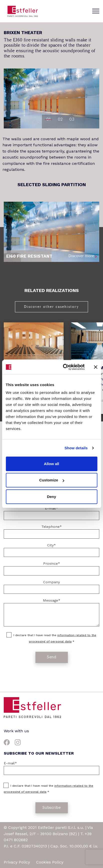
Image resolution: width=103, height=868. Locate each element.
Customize (52, 480)
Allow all (51, 464)
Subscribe (52, 807)
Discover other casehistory (51, 307)
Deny (51, 497)
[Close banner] (96, 367)
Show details (76, 448)
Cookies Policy (50, 862)
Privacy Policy (17, 862)
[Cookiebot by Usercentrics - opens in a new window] (64, 367)
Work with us (16, 731)
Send (51, 657)
